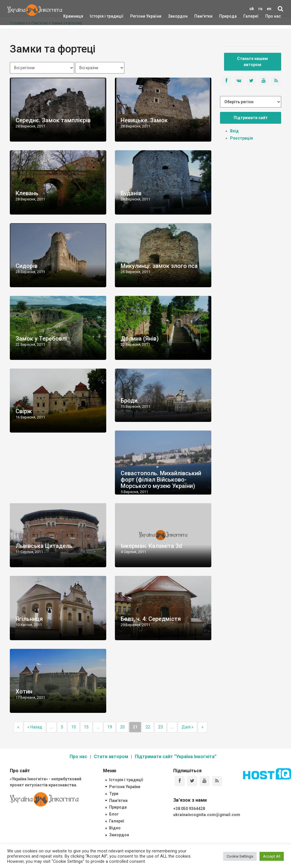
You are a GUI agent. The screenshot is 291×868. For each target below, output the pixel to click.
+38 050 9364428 (189, 809)
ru (260, 9)
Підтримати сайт (251, 118)
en (269, 9)
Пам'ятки (199, 16)
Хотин (24, 692)
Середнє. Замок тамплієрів (53, 120)
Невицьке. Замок (144, 120)
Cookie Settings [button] (240, 856)
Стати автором (111, 757)
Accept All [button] (272, 856)
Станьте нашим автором (252, 62)
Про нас (273, 16)
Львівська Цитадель (44, 546)
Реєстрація (241, 138)
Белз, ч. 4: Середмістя (151, 619)
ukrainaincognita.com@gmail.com (207, 815)
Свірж (24, 411)
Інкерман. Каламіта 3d (151, 546)
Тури (114, 794)
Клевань (27, 193)
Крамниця (73, 16)
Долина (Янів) (140, 339)
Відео (115, 828)
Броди (129, 401)
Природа (224, 16)
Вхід (234, 131)
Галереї (251, 16)
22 (148, 727)
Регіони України (138, 16)
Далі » (188, 727)
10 (74, 727)
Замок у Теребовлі (41, 339)
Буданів (131, 193)
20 (122, 727)
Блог (114, 814)
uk (252, 9)
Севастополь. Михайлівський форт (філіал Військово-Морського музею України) (161, 480)
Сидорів (27, 266)
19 (110, 727)
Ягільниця (29, 619)
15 (86, 727)
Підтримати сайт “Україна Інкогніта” (176, 757)
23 (161, 727)
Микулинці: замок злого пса (159, 266)
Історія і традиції (98, 16)
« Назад (35, 727)
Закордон (173, 16)
